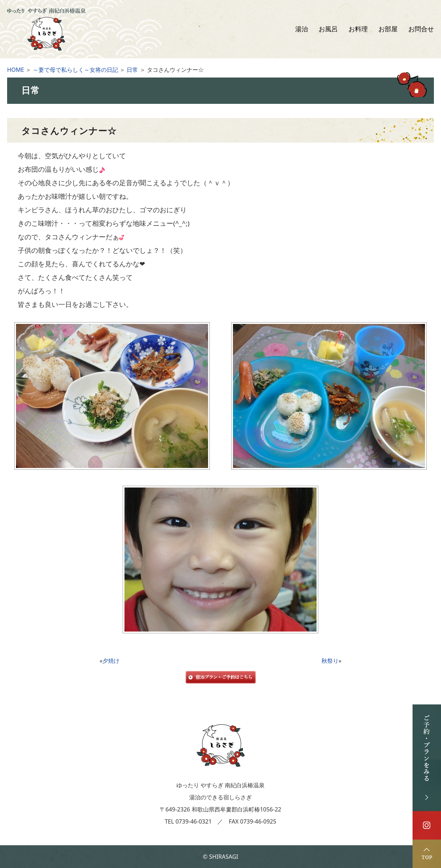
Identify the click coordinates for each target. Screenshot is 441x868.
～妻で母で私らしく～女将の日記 (75, 70)
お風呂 (328, 29)
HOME (16, 70)
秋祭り (330, 661)
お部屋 (388, 29)
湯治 (302, 29)
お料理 (358, 29)
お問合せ (421, 29)
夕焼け (111, 661)
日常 (132, 70)
